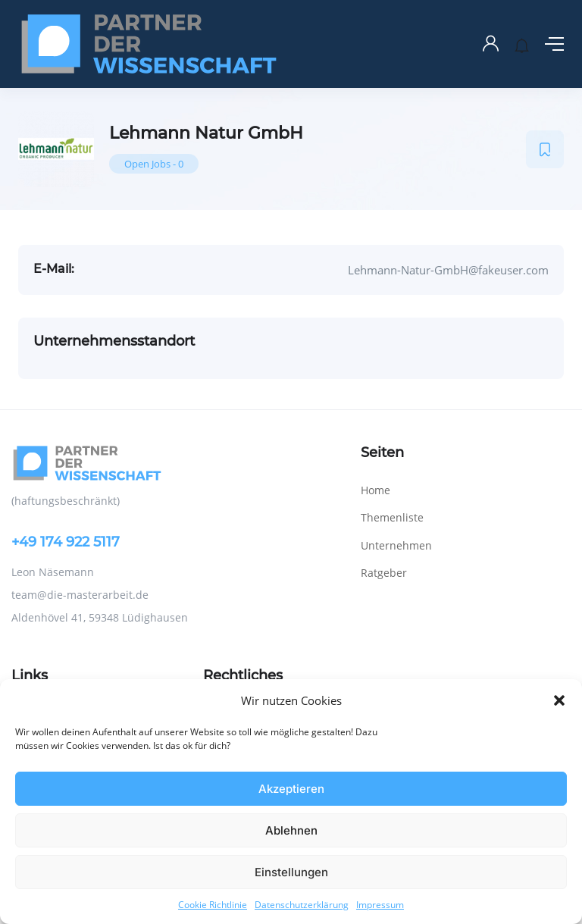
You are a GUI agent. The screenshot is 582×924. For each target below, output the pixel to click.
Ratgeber (384, 573)
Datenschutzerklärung (302, 905)
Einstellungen (291, 872)
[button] (559, 700)
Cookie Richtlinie (213, 905)
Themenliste (392, 517)
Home (375, 490)
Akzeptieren (291, 789)
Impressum (380, 905)
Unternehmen (396, 545)
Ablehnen (291, 830)
